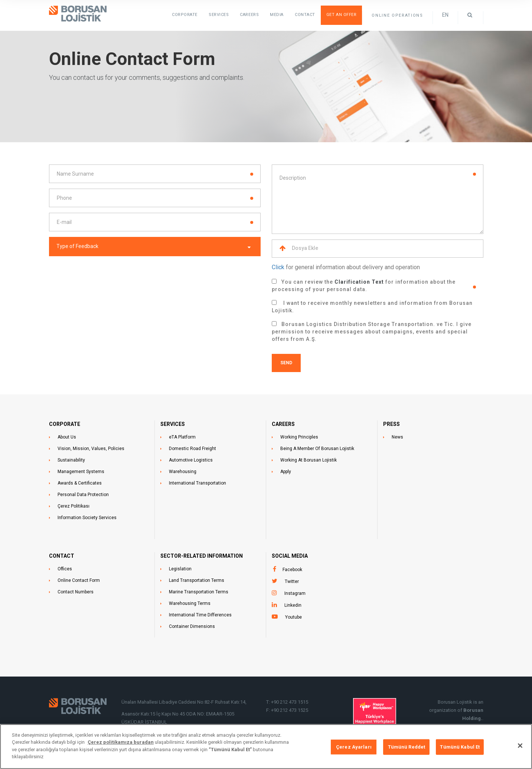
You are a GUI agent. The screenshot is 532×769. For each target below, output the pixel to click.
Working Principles (299, 437)
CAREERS (283, 424)
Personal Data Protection (83, 495)
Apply (286, 472)
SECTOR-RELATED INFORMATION (202, 556)
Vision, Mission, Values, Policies (91, 449)
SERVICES (219, 15)
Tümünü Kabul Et (460, 748)
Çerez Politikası (74, 506)
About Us (67, 437)
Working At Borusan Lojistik (309, 460)
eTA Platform (182, 437)
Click (278, 267)
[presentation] (105, 278)
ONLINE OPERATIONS (397, 15)
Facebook (292, 570)
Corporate (185, 15)
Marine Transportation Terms (199, 592)
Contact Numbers (76, 592)
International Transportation (198, 483)
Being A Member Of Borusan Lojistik (317, 449)
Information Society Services (87, 518)
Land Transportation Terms (197, 580)
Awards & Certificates (80, 483)
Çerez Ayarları (354, 748)
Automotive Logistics (191, 460)
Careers (249, 15)
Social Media (290, 556)
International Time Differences (200, 615)
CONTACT (62, 556)
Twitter (292, 581)
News (397, 437)
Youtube (293, 617)
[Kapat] (520, 747)
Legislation (180, 569)
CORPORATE (65, 424)
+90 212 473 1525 (290, 710)
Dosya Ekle (299, 248)
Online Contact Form (79, 580)
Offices (65, 569)
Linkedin (293, 605)
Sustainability (71, 460)
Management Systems (81, 472)
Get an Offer (342, 15)
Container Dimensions (192, 626)
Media (277, 15)
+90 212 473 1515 (290, 702)
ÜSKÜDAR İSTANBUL (144, 722)
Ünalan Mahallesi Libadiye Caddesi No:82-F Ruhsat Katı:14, (185, 702)
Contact (305, 15)
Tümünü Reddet (407, 748)
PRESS (391, 424)
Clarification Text (359, 282)
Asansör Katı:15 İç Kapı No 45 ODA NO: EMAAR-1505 (178, 714)
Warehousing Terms (190, 603)
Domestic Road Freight (192, 449)
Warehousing (183, 472)
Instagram (295, 593)
